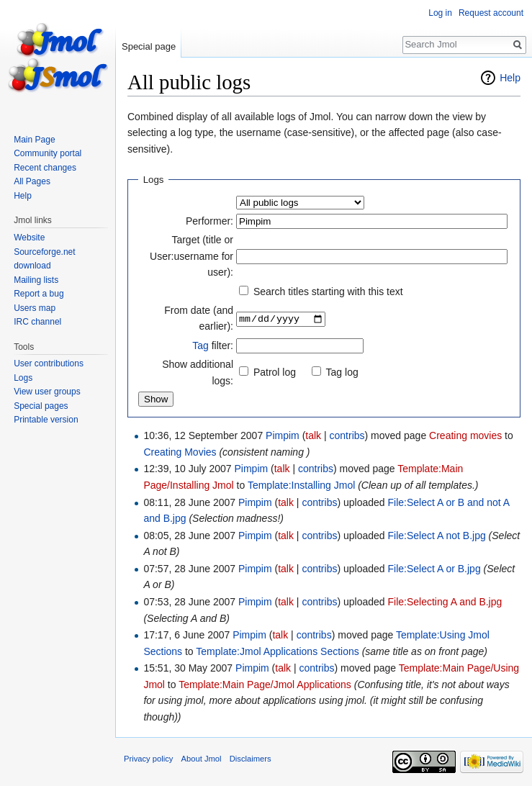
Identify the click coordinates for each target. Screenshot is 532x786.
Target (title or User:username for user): (191, 256)
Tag (200, 345)
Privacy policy (148, 759)
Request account (491, 13)
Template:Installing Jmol (301, 485)
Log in (440, 13)
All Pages (32, 181)
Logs (23, 378)
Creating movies (465, 435)
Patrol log (275, 372)
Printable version (46, 420)
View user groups (47, 392)
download (32, 266)
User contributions (49, 363)
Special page (149, 46)
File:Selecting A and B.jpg (445, 602)
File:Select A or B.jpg (434, 569)
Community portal (48, 153)
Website (29, 238)
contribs (347, 435)
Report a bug (39, 294)
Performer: (209, 221)
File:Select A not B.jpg (437, 536)
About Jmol (202, 759)
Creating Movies (180, 452)
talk (313, 435)
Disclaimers (251, 759)
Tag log (342, 372)
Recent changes (45, 168)
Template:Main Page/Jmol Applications (265, 685)
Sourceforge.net (44, 252)
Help (510, 78)
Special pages (41, 406)
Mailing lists (36, 280)
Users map (35, 308)
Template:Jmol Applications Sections (277, 651)
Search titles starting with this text (328, 292)
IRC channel (37, 322)
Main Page (34, 140)
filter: (213, 345)
